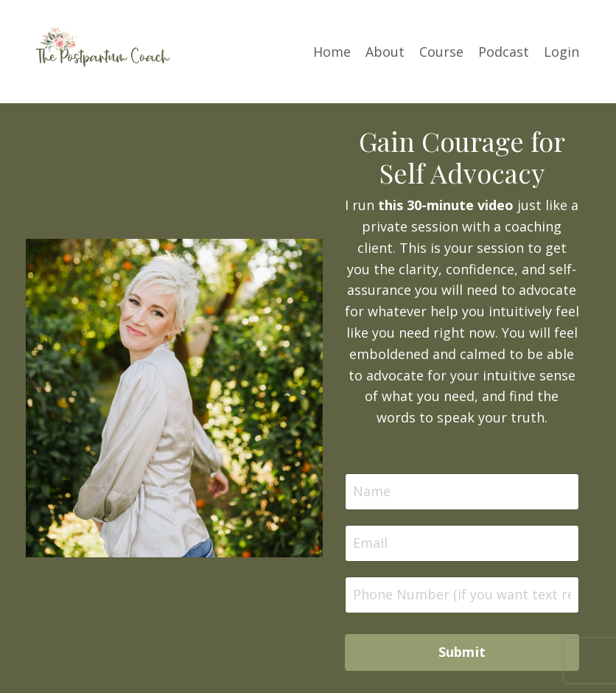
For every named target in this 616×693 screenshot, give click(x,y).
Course (441, 52)
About (385, 52)
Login (561, 52)
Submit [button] (462, 652)
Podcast (504, 52)
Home (332, 52)
